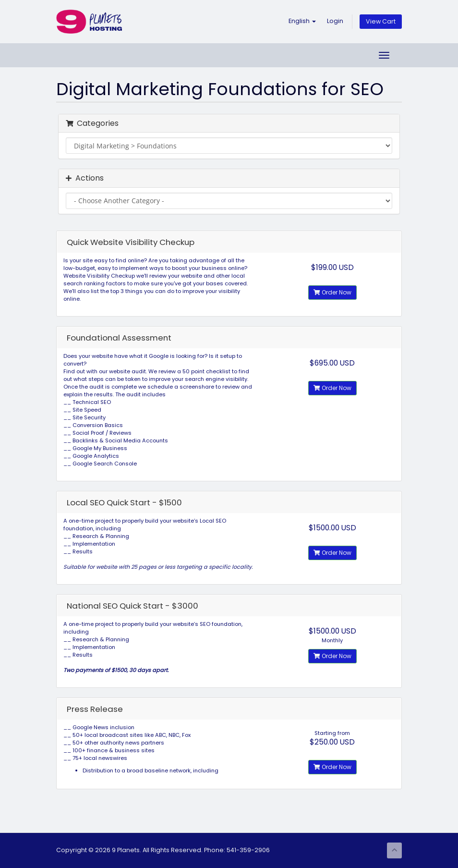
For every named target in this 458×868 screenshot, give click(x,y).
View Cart (381, 21)
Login (335, 21)
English (302, 21)
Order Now (332, 292)
